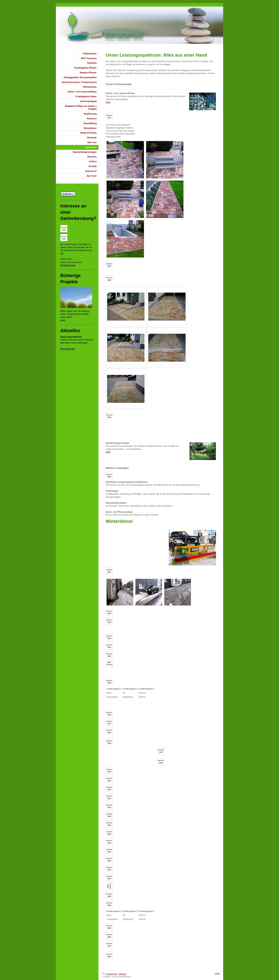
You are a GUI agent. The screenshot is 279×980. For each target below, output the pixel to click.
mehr (108, 102)
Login (217, 973)
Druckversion (110, 974)
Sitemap (122, 974)
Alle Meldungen (68, 349)
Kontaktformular (68, 265)
